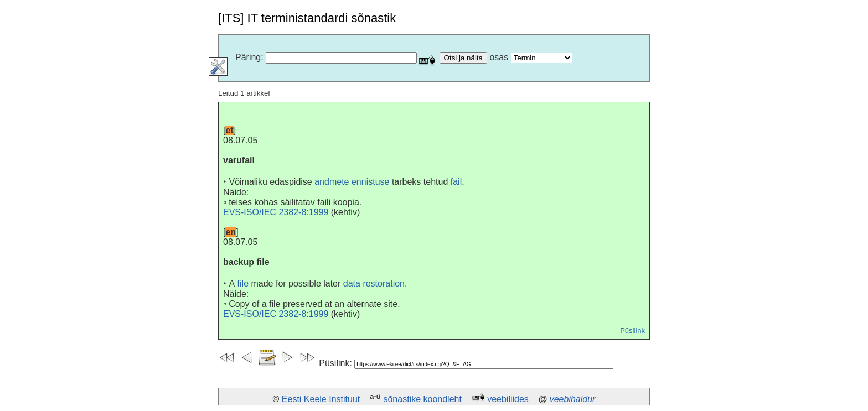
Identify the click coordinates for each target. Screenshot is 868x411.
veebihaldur (573, 399)
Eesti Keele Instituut (321, 399)
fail (456, 182)
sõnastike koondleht (422, 399)
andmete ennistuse (352, 182)
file (243, 283)
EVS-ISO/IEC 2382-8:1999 (276, 212)
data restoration (374, 283)
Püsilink (632, 331)
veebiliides (508, 399)
